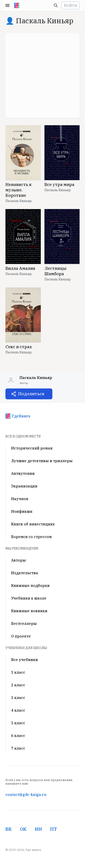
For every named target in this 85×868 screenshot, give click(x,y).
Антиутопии (23, 473)
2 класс (18, 685)
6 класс (18, 736)
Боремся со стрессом (31, 537)
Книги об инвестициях (33, 524)
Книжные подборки (30, 586)
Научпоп (20, 499)
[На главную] (17, 5)
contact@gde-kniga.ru (26, 795)
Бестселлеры (24, 623)
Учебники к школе (29, 598)
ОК (23, 829)
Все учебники (24, 660)
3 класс (18, 698)
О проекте (21, 636)
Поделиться (31, 394)
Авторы (18, 560)
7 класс (18, 748)
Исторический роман (32, 448)
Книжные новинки (29, 611)
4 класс (18, 710)
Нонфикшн (22, 511)
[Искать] (56, 5)
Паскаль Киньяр (19, 201)
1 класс (18, 672)
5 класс (18, 723)
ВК (9, 829)
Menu (7, 5)
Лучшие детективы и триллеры (42, 461)
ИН (38, 829)
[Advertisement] (42, 76)
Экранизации (24, 486)
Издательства (25, 573)
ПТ (53, 829)
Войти (70, 5)
